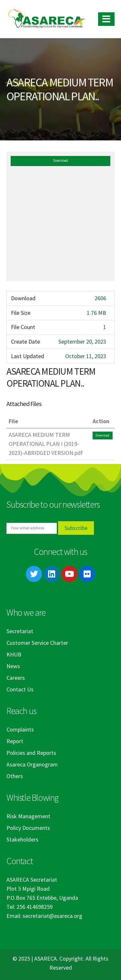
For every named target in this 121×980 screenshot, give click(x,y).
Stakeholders (22, 839)
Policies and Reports (31, 753)
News (13, 666)
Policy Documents (28, 828)
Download (61, 161)
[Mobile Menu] (106, 19)
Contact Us (20, 689)
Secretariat (20, 631)
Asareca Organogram (32, 764)
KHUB (14, 654)
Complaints (20, 729)
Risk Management (28, 816)
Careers (16, 678)
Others (15, 776)
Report (15, 741)
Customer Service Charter (37, 643)
